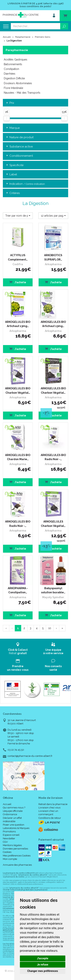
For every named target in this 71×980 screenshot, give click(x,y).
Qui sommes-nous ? (14, 808)
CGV (5, 842)
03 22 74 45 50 (16, 750)
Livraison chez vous (49, 808)
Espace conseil (11, 835)
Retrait (18, 649)
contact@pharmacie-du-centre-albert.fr (30, 756)
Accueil (7, 37)
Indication (25, 184)
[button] (18, 216)
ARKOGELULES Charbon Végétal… (53, 524)
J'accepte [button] (43, 958)
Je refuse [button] (43, 965)
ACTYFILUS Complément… (18, 257)
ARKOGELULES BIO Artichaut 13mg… (18, 324)
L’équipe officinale (13, 811)
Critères (13, 193)
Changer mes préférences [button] (43, 971)
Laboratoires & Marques (16, 828)
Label (11, 175)
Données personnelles (15, 849)
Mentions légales (12, 845)
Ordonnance (10, 814)
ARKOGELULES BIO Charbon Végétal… (18, 390)
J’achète (18, 282)
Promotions (9, 831)
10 (50, 628)
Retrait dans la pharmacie (53, 804)
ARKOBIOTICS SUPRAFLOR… (53, 257)
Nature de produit (20, 137)
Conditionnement (19, 156)
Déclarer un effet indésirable (12, 820)
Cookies (7, 852)
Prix (10, 103)
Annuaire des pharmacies (17, 865)
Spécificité (15, 165)
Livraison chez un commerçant (48, 813)
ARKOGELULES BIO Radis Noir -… (53, 457)
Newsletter (9, 838)
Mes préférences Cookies (17, 856)
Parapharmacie (23, 37)
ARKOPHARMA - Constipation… (18, 590)
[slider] (7, 118)
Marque (13, 128)
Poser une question (14, 825)
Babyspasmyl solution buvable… (53, 590)
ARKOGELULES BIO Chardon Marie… (18, 457)
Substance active (19, 147)
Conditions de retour (50, 818)
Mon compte (10, 859)
